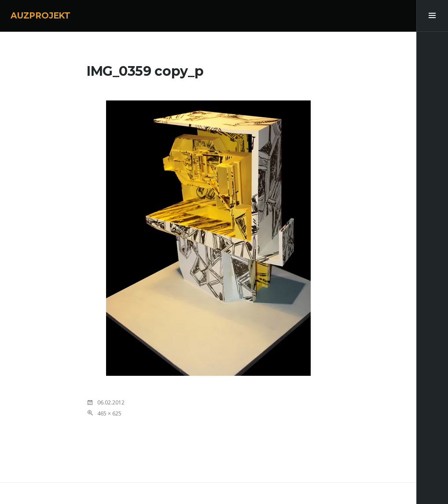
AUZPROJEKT (40, 16)
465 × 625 (109, 413)
